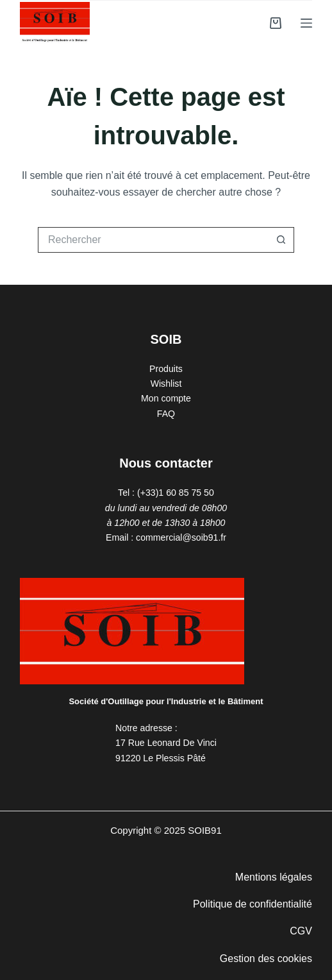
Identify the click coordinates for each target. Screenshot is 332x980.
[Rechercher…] (153, 240)
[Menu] (306, 23)
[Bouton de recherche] (281, 240)
